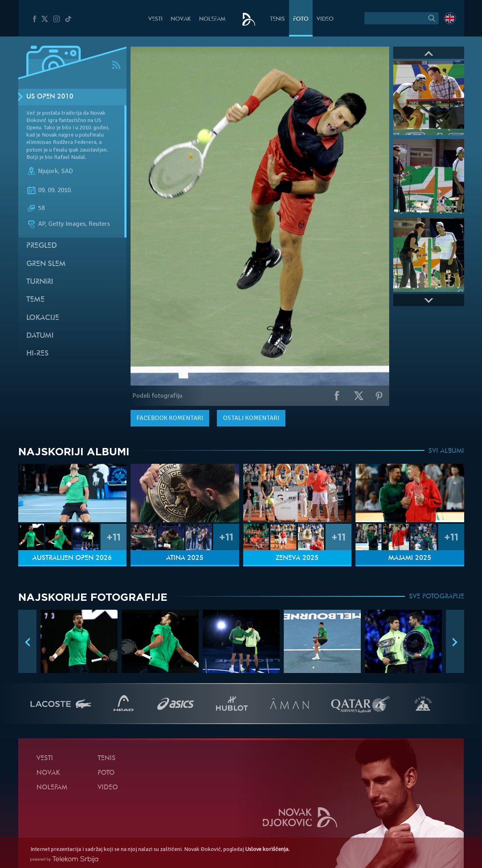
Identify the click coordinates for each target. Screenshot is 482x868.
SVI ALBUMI (446, 451)
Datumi (40, 336)
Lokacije (43, 318)
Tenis (277, 19)
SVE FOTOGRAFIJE (437, 597)
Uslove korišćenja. (267, 849)
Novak (181, 19)
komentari (170, 418)
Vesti (155, 19)
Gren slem (46, 264)
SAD (67, 171)
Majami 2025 (410, 558)
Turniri (40, 282)
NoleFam (212, 19)
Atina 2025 (185, 558)
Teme (35, 300)
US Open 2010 (50, 97)
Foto (301, 19)
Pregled (42, 246)
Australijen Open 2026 (72, 558)
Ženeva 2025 (297, 558)
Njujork (48, 171)
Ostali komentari (251, 418)
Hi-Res (37, 354)
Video (325, 19)
